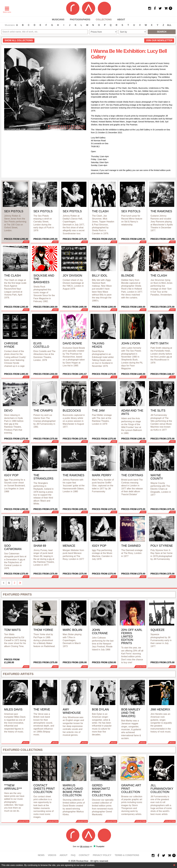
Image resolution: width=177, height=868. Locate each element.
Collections (104, 20)
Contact (84, 855)
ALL (169, 25)
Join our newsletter (159, 40)
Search (162, 32)
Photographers (80, 20)
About (121, 20)
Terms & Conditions (127, 855)
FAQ (73, 855)
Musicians (58, 20)
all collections (19, 40)
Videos (52, 855)
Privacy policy (102, 855)
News (41, 855)
